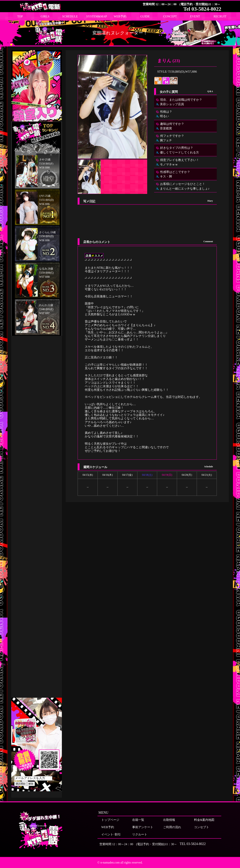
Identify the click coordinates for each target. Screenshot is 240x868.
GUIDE (145, 16)
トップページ (110, 820)
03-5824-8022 (196, 844)
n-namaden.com (110, 862)
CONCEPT (170, 16)
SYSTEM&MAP (97, 16)
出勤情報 (169, 820)
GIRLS (45, 16)
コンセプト (202, 827)
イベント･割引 (111, 834)
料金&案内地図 (204, 820)
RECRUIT (220, 16)
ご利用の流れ (172, 827)
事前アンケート (143, 827)
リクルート (140, 834)
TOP (20, 16)
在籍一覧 (138, 820)
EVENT (195, 16)
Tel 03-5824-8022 (202, 9)
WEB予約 (120, 16)
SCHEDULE (70, 16)
